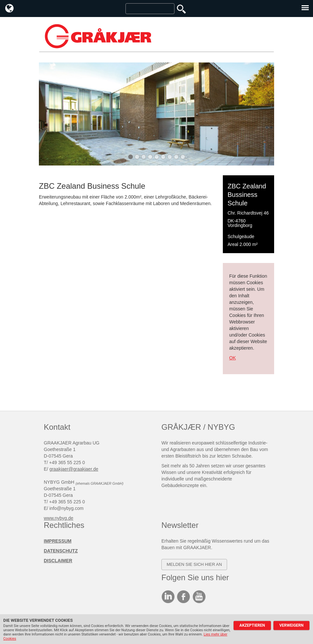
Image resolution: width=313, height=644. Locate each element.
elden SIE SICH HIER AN (196, 564)
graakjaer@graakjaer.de (74, 469)
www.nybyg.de (58, 518)
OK (233, 358)
